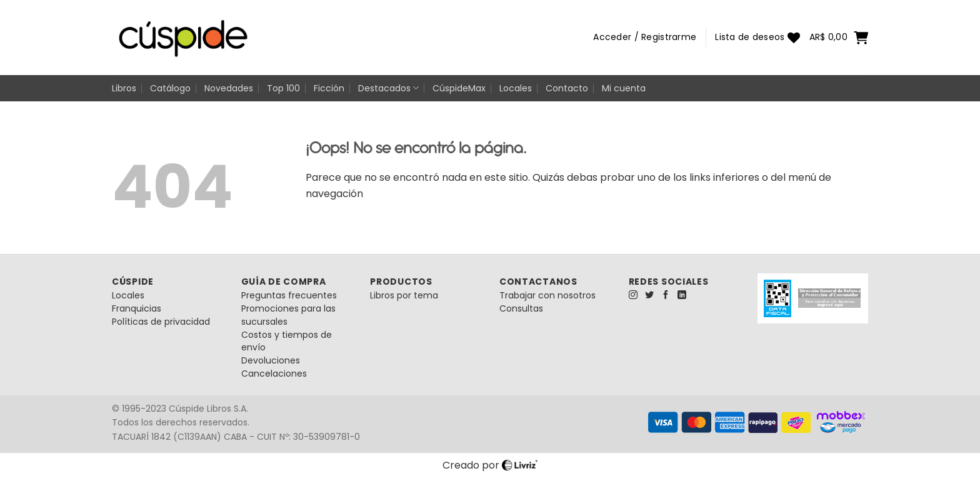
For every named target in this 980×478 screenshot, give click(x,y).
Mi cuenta (624, 88)
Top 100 (283, 88)
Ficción (329, 88)
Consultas (521, 308)
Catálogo (170, 88)
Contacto (567, 88)
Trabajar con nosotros (547, 295)
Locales (516, 88)
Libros (124, 88)
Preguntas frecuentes (289, 295)
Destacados (388, 88)
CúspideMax (459, 88)
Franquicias (137, 308)
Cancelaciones (274, 374)
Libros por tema (404, 295)
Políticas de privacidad (161, 322)
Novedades (229, 88)
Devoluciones (271, 360)
